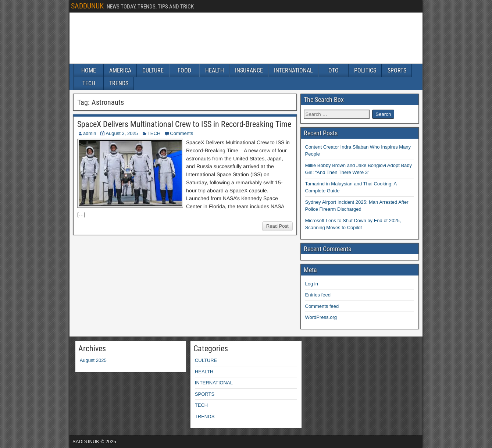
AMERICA (120, 70)
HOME (89, 70)
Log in (312, 284)
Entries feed (318, 295)
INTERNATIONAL (293, 70)
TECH (89, 83)
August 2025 (93, 360)
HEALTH (215, 70)
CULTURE (153, 70)
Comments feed (322, 306)
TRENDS (119, 83)
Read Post (277, 226)
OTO (334, 70)
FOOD (184, 70)
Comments (181, 133)
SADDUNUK (87, 6)
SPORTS (397, 70)
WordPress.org (321, 317)
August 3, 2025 (122, 133)
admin (90, 133)
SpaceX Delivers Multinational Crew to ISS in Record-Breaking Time (184, 124)
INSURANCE (249, 70)
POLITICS (365, 70)
